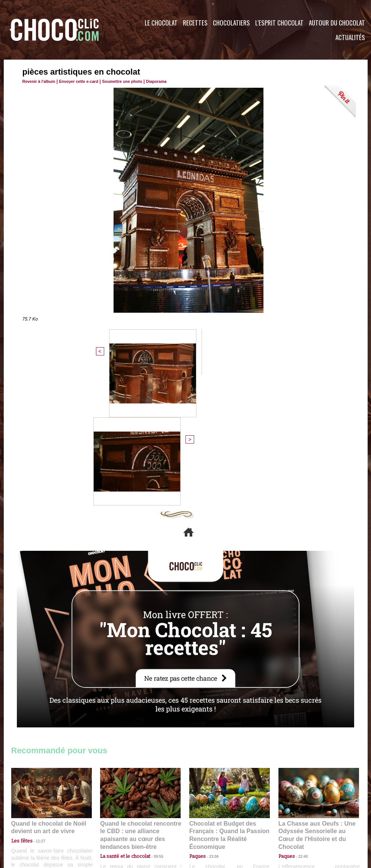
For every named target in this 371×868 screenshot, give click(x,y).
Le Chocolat (161, 23)
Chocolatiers (231, 23)
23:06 (211, 724)
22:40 (300, 717)
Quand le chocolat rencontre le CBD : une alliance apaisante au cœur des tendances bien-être (140, 700)
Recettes (195, 23)
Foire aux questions (301, 823)
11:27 (36, 710)
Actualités (350, 37)
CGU (111, 823)
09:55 (153, 717)
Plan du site (207, 823)
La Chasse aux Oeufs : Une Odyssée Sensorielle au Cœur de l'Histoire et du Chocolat (316, 700)
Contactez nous (34, 823)
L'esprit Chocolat (279, 23)
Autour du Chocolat (337, 23)
